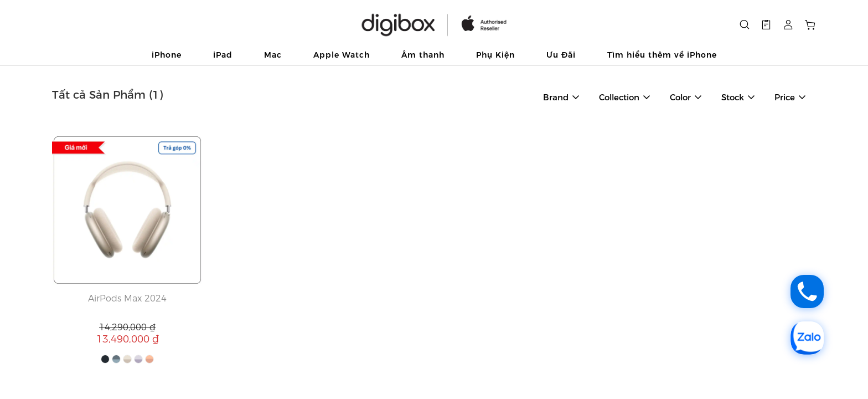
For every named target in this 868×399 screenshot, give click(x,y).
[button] (766, 25)
